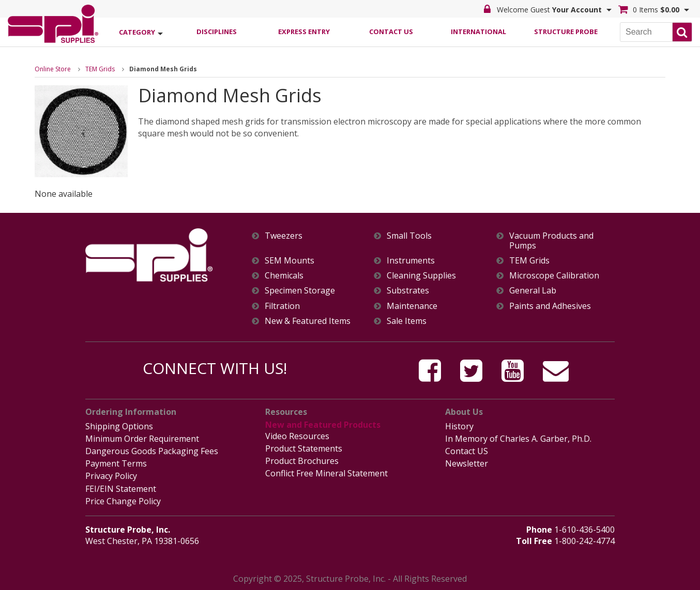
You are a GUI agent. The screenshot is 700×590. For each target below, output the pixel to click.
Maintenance (412, 306)
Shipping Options (119, 426)
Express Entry (304, 32)
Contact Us (391, 32)
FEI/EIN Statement (121, 489)
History (459, 426)
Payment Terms (116, 463)
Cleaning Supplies (421, 276)
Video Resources (297, 436)
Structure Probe (566, 32)
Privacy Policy (111, 476)
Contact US (467, 451)
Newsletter (467, 463)
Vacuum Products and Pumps (551, 241)
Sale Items (407, 321)
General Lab (533, 291)
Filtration (282, 306)
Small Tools (409, 236)
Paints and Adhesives (550, 306)
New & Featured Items (308, 321)
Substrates (408, 291)
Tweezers (284, 236)
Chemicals (284, 276)
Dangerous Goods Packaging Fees (152, 451)
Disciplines (217, 32)
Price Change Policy (123, 501)
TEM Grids (100, 69)
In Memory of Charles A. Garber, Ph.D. (518, 439)
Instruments (411, 261)
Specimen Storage (300, 291)
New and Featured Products (323, 425)
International (478, 32)
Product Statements (304, 448)
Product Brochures (302, 461)
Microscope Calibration (554, 276)
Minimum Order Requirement (142, 439)
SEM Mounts (290, 261)
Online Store (53, 69)
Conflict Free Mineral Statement (326, 473)
